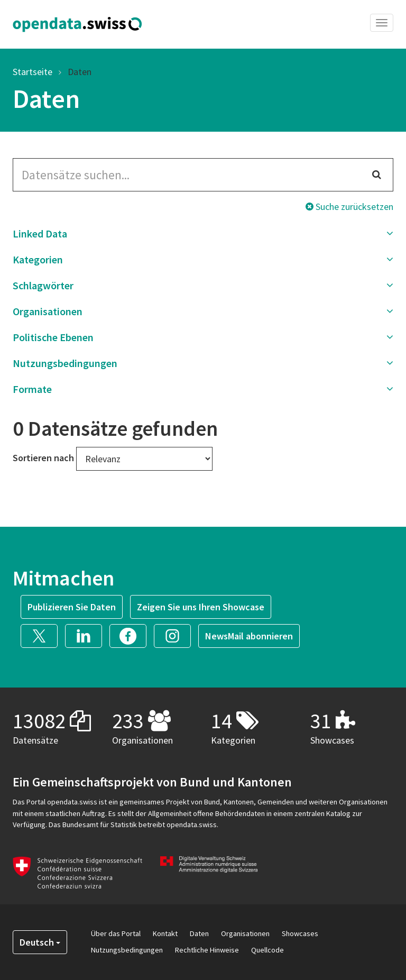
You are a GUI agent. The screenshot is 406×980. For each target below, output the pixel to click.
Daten (80, 72)
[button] (203, 234)
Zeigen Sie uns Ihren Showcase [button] (201, 607)
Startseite (33, 72)
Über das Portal (116, 933)
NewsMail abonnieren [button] (249, 636)
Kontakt (165, 933)
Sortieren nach (43, 458)
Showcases (300, 933)
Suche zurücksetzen (349, 207)
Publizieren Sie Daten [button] (72, 607)
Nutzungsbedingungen (127, 950)
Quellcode (267, 950)
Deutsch (40, 942)
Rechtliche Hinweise (207, 950)
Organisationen (245, 933)
